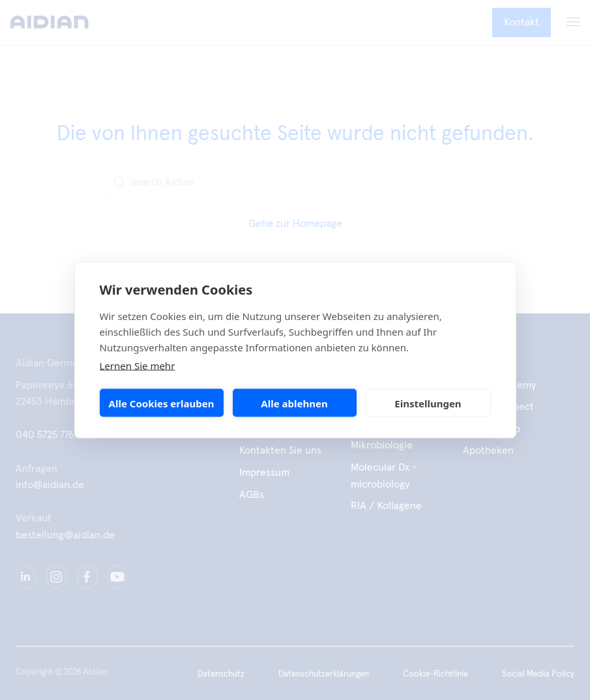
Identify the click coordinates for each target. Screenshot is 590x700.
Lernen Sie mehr (138, 366)
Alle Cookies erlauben (162, 403)
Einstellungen (428, 403)
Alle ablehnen (294, 403)
